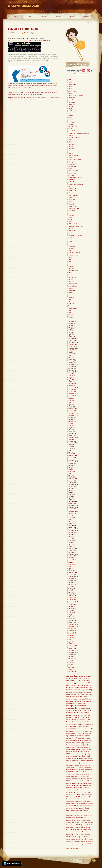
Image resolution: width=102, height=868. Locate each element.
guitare (73, 749)
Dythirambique (71, 734)
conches (86, 713)
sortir (24, 99)
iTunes (70, 169)
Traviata (71, 293)
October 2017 (73, 509)
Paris (70, 222)
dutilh (91, 731)
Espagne (71, 149)
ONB (68, 797)
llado (39, 97)
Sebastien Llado (73, 255)
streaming (79, 825)
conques (74, 715)
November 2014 (73, 579)
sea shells (82, 813)
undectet (68, 839)
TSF (82, 837)
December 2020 (73, 437)
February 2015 (73, 573)
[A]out (70, 82)
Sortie (70, 264)
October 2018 (73, 486)
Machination (72, 189)
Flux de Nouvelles (73, 849)
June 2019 (72, 471)
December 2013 (73, 600)
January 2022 (73, 411)
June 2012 (72, 637)
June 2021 (72, 426)
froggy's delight (85, 743)
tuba (87, 837)
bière (79, 690)
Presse (71, 233)
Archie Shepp (72, 91)
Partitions (58, 17)
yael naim (79, 844)
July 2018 (71, 492)
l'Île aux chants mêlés (85, 769)
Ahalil (70, 87)
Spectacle (71, 268)
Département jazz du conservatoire (79, 133)
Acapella (82, 676)
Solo (70, 262)
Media (70, 197)
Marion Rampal (73, 191)
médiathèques (87, 785)
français (69, 743)
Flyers (70, 158)
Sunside (71, 282)
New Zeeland (72, 211)
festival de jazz (80, 736)
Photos (72, 17)
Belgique (82, 687)
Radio (70, 240)
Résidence (72, 246)
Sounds (71, 266)
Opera (70, 217)
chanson (78, 701)
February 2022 (73, 409)
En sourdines (72, 144)
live (30, 99)
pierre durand (71, 803)
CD (69, 113)
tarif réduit (80, 830)
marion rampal (72, 783)
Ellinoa (70, 142)
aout (79, 681)
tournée (71, 288)
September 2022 (73, 394)
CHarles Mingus (87, 701)
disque (27, 97)
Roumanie (72, 248)
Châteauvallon (81, 703)
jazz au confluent (72, 758)
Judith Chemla (70, 767)
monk (68, 790)
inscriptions (74, 754)
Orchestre (83, 797)
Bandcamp (72, 102)
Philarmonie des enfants (76, 226)
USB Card (71, 304)
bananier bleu (88, 685)
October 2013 (73, 604)
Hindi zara (85, 749)
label (73, 774)
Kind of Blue (74, 770)
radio (68, 810)
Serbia (70, 257)
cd (90, 699)
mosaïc (85, 792)
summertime (81, 827)
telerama (43, 97)
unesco (73, 839)
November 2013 (73, 602)
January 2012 (73, 648)
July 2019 (71, 469)
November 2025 (73, 321)
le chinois (78, 774)
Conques (86, 17)
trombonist (87, 834)
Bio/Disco (44, 17)
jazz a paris (17, 97)
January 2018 (73, 503)
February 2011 (73, 672)
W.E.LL (72, 842)
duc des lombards (83, 731)
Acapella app (72, 84)
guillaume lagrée (55, 97)
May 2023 (71, 378)
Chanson (71, 115)
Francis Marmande (86, 740)
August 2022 (72, 396)
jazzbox (82, 763)
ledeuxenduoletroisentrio (76, 184)
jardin (68, 756)
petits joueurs (78, 801)
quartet (81, 808)
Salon (70, 251)
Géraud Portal (78, 745)
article (79, 683)
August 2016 (72, 536)
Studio (70, 273)
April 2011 (71, 667)
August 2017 (72, 513)
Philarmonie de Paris (75, 224)
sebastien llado (70, 815)
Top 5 (80, 832)
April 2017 (71, 521)
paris (75, 799)
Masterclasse (72, 193)
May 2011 (71, 665)
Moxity (89, 792)
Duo (70, 140)
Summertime (72, 277)
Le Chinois (72, 180)
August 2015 (72, 560)
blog (90, 690)
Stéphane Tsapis (70, 825)
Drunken (87, 729)
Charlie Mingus (71, 703)
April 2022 (71, 405)
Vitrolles (91, 839)
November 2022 (73, 390)
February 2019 (73, 479)
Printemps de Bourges (75, 235)
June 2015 (72, 564)
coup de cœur (86, 717)
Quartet (71, 237)
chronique (23, 97)
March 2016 (72, 547)
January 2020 (73, 458)
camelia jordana (77, 697)
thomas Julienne (73, 286)
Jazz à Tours (72, 173)
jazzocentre (88, 763)
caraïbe (75, 699)
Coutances (74, 720)
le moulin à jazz (75, 776)
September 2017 (73, 511)
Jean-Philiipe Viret (85, 765)
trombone (71, 297)
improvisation (72, 164)
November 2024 (73, 344)
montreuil (74, 790)
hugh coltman (73, 752)
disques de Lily (72, 729)
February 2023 (73, 384)
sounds (78, 822)
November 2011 (73, 653)
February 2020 (73, 456)
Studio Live (73, 827)
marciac (89, 781)
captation (69, 699)
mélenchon (69, 788)
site (82, 820)
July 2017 (71, 516)
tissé (76, 832)
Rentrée (71, 242)
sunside (69, 829)
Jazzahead (72, 175)
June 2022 (72, 400)
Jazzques (77, 765)
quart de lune (75, 808)
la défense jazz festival (75, 177)
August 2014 (72, 584)
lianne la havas (76, 779)
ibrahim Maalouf (84, 752)
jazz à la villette (83, 758)
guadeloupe (80, 747)
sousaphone (84, 823)
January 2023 (73, 386)
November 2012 (73, 626)
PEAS (79, 799)
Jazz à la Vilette (73, 171)
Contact (25, 863)
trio (69, 295)
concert (27, 99)
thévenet (72, 832)
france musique (75, 740)
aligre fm (86, 678)
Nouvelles (26, 33)
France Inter (80, 738)
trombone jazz (79, 834)
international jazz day (84, 754)
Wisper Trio (73, 844)
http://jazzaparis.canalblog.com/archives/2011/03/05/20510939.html (30, 41)
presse (76, 806)
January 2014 (73, 598)
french (78, 743)
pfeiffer (85, 801)
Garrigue (69, 745)
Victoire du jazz (73, 308)
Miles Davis (72, 200)
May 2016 (71, 542)
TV (69, 302)
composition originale (73, 710)
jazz (12, 97)
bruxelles (81, 694)
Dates (30, 17)
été (69, 151)
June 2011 (72, 663)
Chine (70, 118)
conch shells (78, 713)
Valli (82, 839)
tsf (84, 837)
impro (68, 754)
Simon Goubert (76, 820)
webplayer (78, 842)
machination (74, 781)
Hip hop (71, 162)
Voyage (71, 315)
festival (72, 736)
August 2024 (72, 350)
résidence (69, 813)
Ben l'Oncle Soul (72, 690)
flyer (74, 738)
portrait (71, 806)
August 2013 (72, 609)
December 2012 (73, 624)
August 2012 (72, 633)
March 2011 (72, 669)
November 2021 (73, 415)
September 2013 (73, 606)
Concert (71, 120)
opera (78, 797)
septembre (80, 818)
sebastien (88, 813)
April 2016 (71, 544)
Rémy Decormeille (82, 811)
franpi (73, 743)
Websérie (71, 317)
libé (88, 779)
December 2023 (73, 364)
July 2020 (71, 446)
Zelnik (89, 844)
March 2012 (72, 644)
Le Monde (71, 182)
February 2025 (73, 338)
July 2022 (71, 398)
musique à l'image (71, 795)
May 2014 (71, 590)
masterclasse (82, 783)
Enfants (71, 146)
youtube (84, 844)
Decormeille (84, 722)
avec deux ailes (33, 97)
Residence (72, 244)
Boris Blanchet (78, 692)
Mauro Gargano (73, 195)
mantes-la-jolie (82, 781)
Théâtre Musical (73, 284)
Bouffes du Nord (73, 111)
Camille (85, 697)
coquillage (77, 717)
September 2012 (73, 631)
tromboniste (70, 837)
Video (70, 310)
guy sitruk (48, 97)
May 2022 (71, 403)
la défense (70, 772)
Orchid (70, 220)
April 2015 (71, 569)
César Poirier (70, 701)
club (76, 708)
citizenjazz (70, 708)
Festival (71, 153)
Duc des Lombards (74, 138)
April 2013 (71, 617)
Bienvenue (72, 104)
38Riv (70, 80)
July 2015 (71, 562)
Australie (71, 100)
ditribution (81, 729)
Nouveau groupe (73, 213)
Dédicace (74, 724)
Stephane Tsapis (73, 271)
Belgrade (89, 687)
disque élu (86, 727)
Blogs (35, 33)
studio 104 (86, 825)
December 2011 (73, 650)
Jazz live (82, 761)
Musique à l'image (74, 208)
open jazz (72, 797)
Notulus (79, 795)
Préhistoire (82, 806)
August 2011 (72, 658)
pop (67, 806)
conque (69, 715)
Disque (71, 135)
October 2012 (73, 629)
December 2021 (73, 413)
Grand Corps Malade (75, 160)
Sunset (71, 279)
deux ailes (70, 676)
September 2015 (73, 558)
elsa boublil (79, 734)
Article (70, 93)
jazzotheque (70, 765)
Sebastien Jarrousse (75, 253)
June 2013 (72, 613)
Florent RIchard (73, 155)
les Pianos (84, 776)
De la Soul (72, 131)
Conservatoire (73, 127)
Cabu (87, 694)
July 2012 (71, 635)
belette (76, 687)
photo (89, 801)
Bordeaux (69, 692)
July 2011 (71, 660)
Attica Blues (72, 98)
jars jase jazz (11, 99)
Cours (70, 129)
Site (70, 259)
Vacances (71, 306)
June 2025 (72, 331)
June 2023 (72, 376)
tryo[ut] (71, 299)
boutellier (74, 694)
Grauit (73, 747)
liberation (84, 779)
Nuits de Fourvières (87, 795)
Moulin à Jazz (73, 206)
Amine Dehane (72, 681)
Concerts (71, 122)
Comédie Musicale (84, 708)
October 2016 (73, 532)
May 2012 (71, 640)
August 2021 (72, 421)
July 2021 (71, 423)
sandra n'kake (76, 813)
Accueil (16, 17)
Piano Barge (72, 231)
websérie (84, 841)
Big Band (71, 107)
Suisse (70, 275)
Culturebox (82, 720)
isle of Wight (72, 166)
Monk (70, 202)
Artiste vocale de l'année (76, 95)
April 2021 (71, 430)
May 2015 (71, 567)
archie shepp (86, 680)
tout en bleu (72, 290)
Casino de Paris (83, 699)
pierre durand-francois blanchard (84, 803)
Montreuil (71, 204)
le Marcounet (86, 774)
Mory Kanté (79, 792)
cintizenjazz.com (80, 706)
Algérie (71, 89)
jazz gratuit (75, 761)
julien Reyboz (79, 767)
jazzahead (76, 763)
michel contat (18, 99)
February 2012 (73, 646)
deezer (68, 724)
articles (85, 683)
